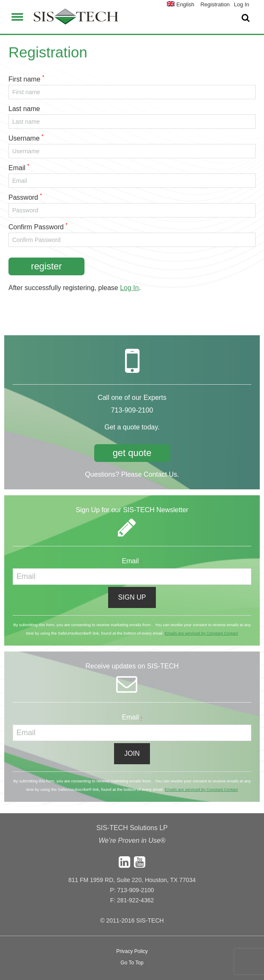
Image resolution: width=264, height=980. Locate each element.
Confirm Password (36, 227)
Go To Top (132, 963)
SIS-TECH (76, 19)
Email (17, 168)
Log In (129, 288)
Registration (215, 4)
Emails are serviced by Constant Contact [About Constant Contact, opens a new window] (201, 633)
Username (24, 138)
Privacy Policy (132, 951)
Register (46, 266)
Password (23, 197)
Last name (24, 109)
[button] (17, 16)
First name (24, 79)
